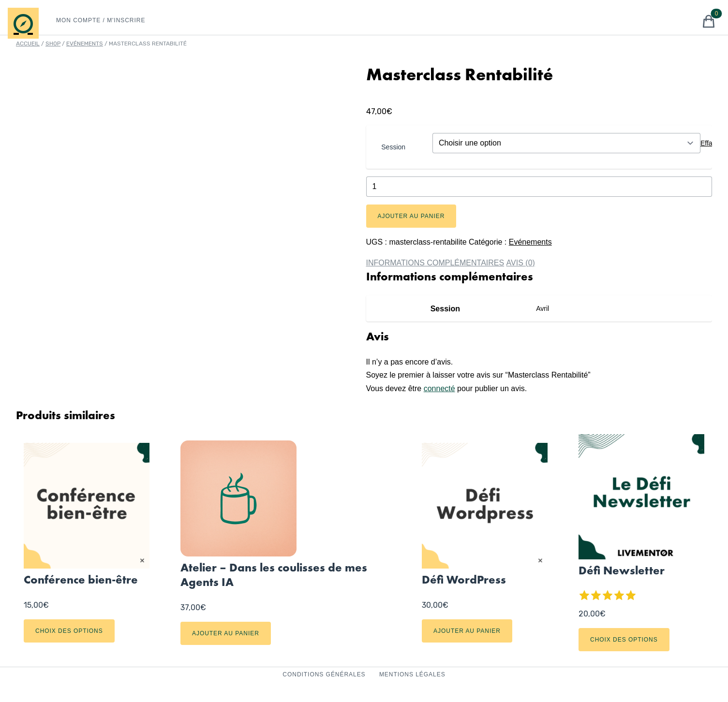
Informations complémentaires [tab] (435, 263)
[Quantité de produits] (539, 187)
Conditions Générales (325, 674)
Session (393, 147)
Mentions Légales (412, 674)
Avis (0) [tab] (521, 263)
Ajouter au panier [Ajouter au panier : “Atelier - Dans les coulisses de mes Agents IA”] (226, 633)
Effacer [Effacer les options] (711, 143)
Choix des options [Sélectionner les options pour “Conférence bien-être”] (69, 631)
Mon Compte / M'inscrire (101, 20)
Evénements (85, 44)
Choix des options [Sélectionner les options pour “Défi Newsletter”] (624, 640)
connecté (439, 388)
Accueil (28, 44)
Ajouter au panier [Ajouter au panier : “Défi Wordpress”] (467, 631)
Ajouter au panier (411, 216)
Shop (53, 44)
